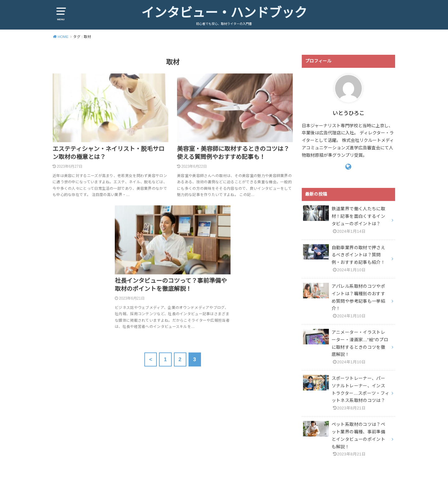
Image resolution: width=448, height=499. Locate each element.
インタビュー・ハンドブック (224, 13)
